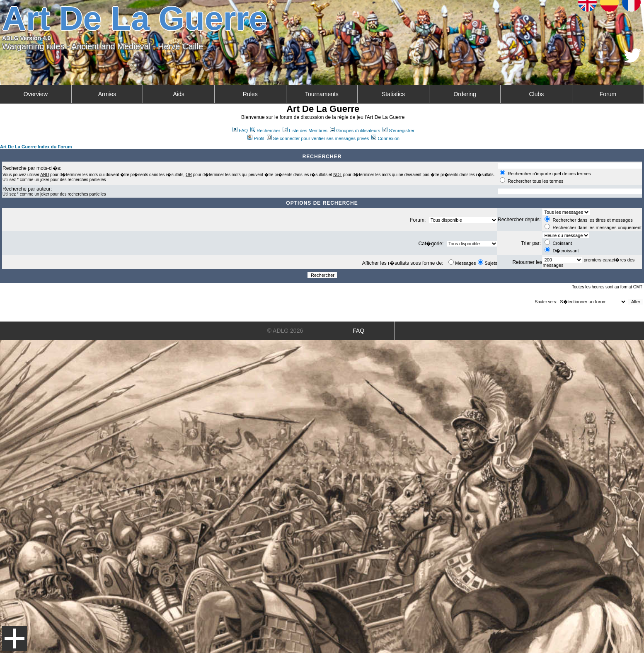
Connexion (385, 138)
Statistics (393, 94)
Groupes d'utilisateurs (355, 131)
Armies (107, 94)
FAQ (240, 131)
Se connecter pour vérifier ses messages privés (318, 138)
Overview (36, 94)
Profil (256, 138)
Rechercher (265, 131)
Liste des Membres (305, 131)
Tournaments (322, 94)
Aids (178, 94)
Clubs (536, 94)
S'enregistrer (398, 131)
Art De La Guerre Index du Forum (36, 147)
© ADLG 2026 (285, 331)
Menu (15, 638)
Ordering (465, 94)
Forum (608, 94)
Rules (250, 94)
